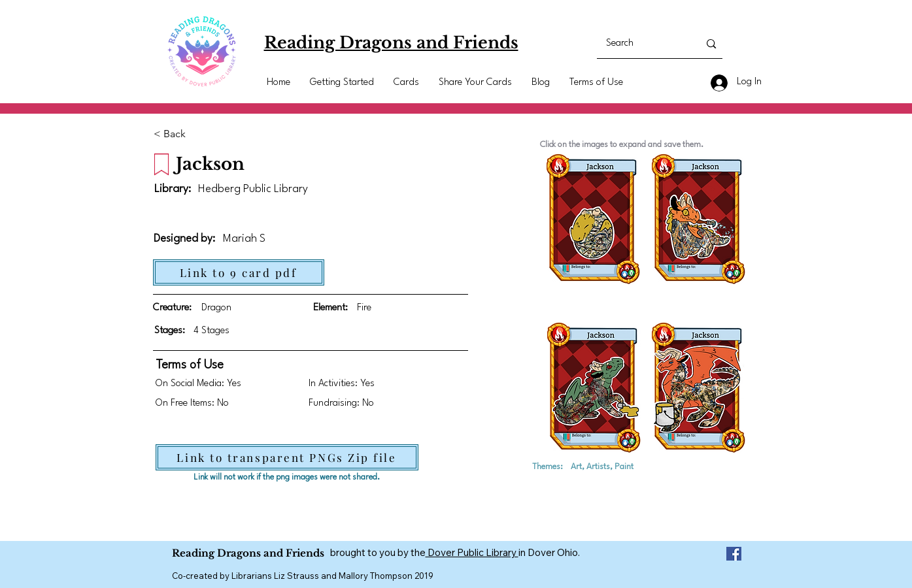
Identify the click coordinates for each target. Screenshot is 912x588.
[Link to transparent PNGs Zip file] (287, 457)
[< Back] (176, 134)
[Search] (643, 44)
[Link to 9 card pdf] (239, 272)
